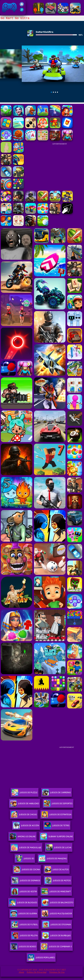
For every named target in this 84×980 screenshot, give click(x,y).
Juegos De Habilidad (24, 805)
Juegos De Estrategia (56, 816)
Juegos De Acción (26, 827)
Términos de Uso (57, 972)
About (21, 972)
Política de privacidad (37, 972)
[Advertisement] (60, 164)
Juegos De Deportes (58, 805)
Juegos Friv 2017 (10, 7)
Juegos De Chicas (24, 816)
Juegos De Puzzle (25, 794)
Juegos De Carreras (56, 794)
